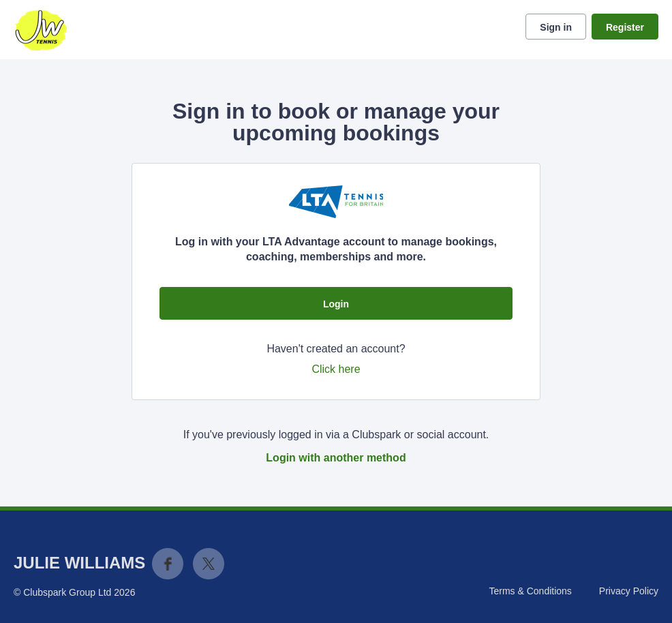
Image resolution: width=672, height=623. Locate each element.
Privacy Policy (629, 591)
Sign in (556, 27)
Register (625, 27)
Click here (336, 369)
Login (336, 304)
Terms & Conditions (530, 591)
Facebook (168, 564)
